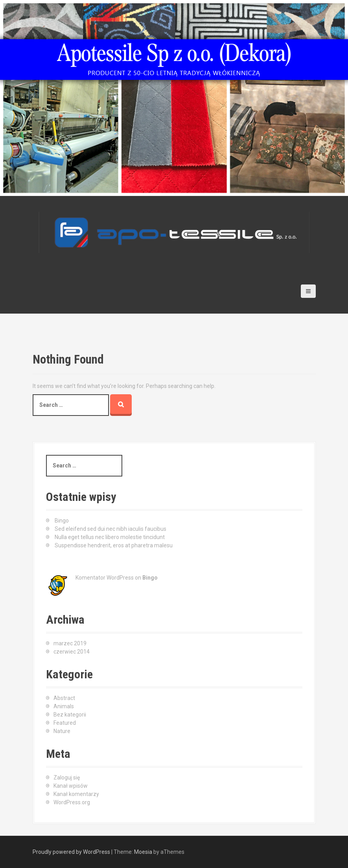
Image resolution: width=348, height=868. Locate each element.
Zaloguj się (67, 778)
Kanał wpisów (71, 786)
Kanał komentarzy (76, 794)
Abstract (64, 698)
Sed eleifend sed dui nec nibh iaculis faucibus (110, 529)
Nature (62, 731)
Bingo (62, 521)
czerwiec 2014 (72, 652)
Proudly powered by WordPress (71, 852)
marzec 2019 (70, 643)
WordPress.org (72, 802)
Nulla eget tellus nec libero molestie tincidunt (110, 537)
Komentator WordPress (105, 578)
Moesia (143, 852)
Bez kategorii (70, 715)
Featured (65, 723)
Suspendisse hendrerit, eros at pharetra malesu (114, 545)
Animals (64, 706)
